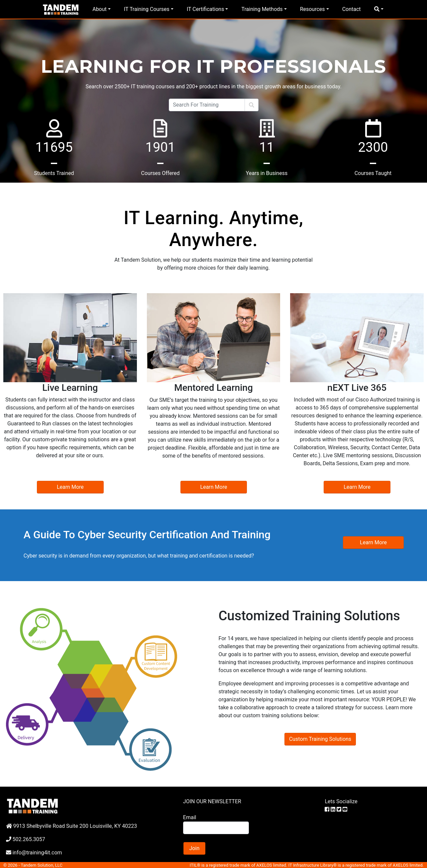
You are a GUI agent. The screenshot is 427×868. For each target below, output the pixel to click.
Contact (352, 9)
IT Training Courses (147, 9)
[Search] (207, 105)
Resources (313, 9)
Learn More (70, 487)
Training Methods (262, 9)
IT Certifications (205, 9)
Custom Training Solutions (320, 739)
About (100, 9)
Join (195, 848)
